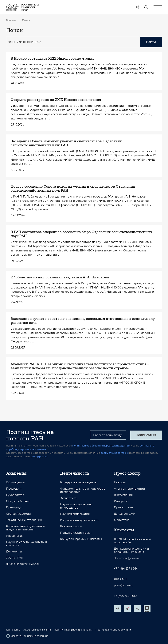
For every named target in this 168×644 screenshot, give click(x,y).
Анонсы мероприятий (129, 489)
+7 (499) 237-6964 (126, 569)
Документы (14, 552)
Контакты (124, 530)
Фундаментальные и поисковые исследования (83, 490)
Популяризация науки (76, 533)
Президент (14, 489)
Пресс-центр (127, 473)
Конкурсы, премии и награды (81, 539)
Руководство (15, 495)
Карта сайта (13, 630)
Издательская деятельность (80, 520)
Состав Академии (18, 514)
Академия (16, 473)
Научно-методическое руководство (76, 506)
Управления (15, 536)
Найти (151, 42)
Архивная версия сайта (37, 630)
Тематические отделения (24, 520)
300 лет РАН (15, 558)
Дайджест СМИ (125, 514)
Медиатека (122, 520)
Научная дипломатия (75, 514)
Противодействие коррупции (113, 630)
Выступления (123, 495)
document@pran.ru (127, 558)
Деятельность (75, 473)
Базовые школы (71, 527)
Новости (120, 482)
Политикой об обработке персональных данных (101, 446)
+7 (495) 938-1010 (125, 596)
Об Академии (16, 482)
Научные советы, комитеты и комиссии (27, 544)
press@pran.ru (39, 456)
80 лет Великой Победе (23, 564)
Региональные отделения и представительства (26, 528)
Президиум (14, 508)
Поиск (26, 20)
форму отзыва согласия (115, 453)
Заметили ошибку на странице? (28, 636)
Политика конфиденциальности (73, 630)
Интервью (121, 501)
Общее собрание (18, 501)
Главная (11, 20)
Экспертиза (68, 498)
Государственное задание (78, 482)
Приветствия (123, 508)
